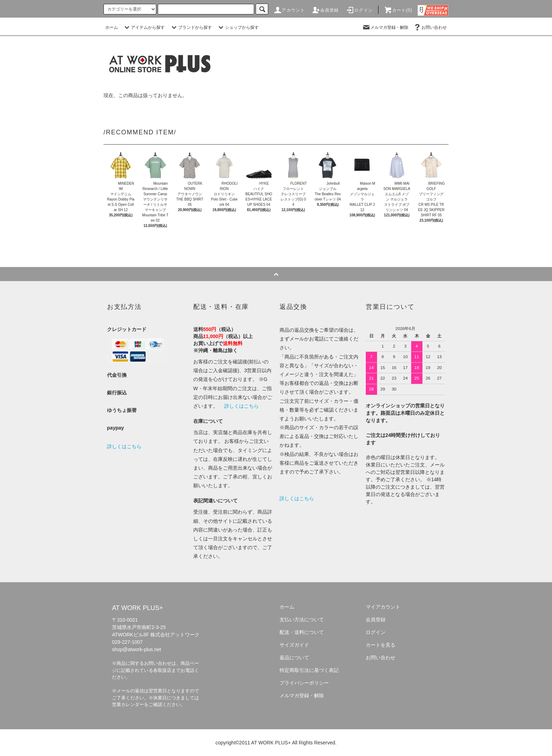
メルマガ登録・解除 (385, 27)
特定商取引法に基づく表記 (309, 670)
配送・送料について (302, 632)
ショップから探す (238, 27)
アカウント (289, 10)
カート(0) (398, 10)
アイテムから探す (144, 27)
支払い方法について (302, 620)
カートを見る (381, 645)
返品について (294, 657)
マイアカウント (383, 607)
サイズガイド (294, 645)
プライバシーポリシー (304, 683)
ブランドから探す (191, 27)
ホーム (112, 27)
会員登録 (325, 10)
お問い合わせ (430, 27)
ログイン (359, 10)
